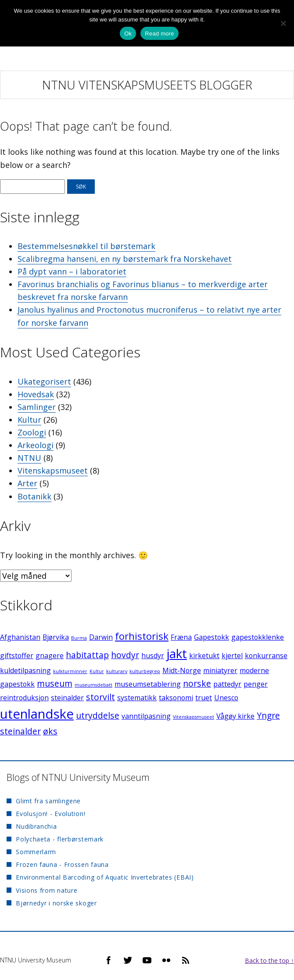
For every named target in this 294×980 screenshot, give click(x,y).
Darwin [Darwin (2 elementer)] (101, 637)
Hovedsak (36, 394)
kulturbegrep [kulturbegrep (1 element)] (145, 671)
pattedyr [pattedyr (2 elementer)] (227, 684)
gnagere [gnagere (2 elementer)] (50, 656)
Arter (27, 483)
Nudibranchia (36, 826)
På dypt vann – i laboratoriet (72, 271)
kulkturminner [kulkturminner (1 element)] (70, 671)
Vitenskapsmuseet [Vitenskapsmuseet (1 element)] (194, 717)
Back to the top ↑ (269, 960)
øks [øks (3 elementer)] (50, 731)
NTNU (29, 458)
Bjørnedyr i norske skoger (56, 903)
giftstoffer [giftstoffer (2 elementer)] (17, 656)
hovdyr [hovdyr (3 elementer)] (125, 655)
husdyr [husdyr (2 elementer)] (153, 656)
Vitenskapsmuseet (53, 470)
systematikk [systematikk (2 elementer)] (137, 698)
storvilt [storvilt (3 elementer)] (100, 697)
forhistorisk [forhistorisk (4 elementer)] (142, 636)
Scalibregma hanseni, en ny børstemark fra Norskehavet (125, 259)
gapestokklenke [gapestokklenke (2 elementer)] (258, 637)
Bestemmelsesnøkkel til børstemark (86, 246)
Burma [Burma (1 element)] (79, 638)
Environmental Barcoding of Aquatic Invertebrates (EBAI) (105, 877)
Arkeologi (36, 445)
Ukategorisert (44, 381)
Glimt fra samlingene (48, 801)
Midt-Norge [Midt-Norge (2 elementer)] (182, 670)
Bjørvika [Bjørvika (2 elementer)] (56, 637)
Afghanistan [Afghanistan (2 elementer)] (20, 637)
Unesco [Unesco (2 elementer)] (226, 698)
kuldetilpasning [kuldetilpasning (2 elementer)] (25, 670)
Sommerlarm (36, 852)
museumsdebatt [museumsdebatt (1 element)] (93, 685)
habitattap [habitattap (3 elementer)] (87, 655)
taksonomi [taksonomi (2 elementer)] (176, 698)
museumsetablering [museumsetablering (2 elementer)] (148, 684)
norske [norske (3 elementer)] (197, 683)
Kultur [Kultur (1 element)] (97, 671)
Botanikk (34, 496)
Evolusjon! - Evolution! (50, 814)
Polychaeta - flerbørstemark (60, 839)
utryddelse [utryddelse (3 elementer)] (98, 715)
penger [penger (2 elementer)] (256, 684)
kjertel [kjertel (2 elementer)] (232, 656)
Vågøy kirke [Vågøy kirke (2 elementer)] (235, 716)
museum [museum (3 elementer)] (55, 683)
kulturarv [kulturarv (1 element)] (117, 671)
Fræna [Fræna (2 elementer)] (181, 637)
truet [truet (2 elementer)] (204, 698)
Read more (160, 34)
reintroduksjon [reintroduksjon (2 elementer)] (24, 698)
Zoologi (32, 432)
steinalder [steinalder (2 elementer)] (67, 698)
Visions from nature (47, 890)
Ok (128, 34)
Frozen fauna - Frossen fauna (62, 864)
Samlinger (37, 407)
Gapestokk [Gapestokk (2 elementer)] (212, 637)
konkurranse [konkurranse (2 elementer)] (266, 656)
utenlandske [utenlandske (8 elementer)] (37, 714)
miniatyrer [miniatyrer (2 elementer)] (220, 670)
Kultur (29, 420)
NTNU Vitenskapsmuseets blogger (147, 85)
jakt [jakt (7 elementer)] (177, 653)
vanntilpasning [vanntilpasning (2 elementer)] (146, 716)
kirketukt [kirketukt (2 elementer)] (204, 656)
